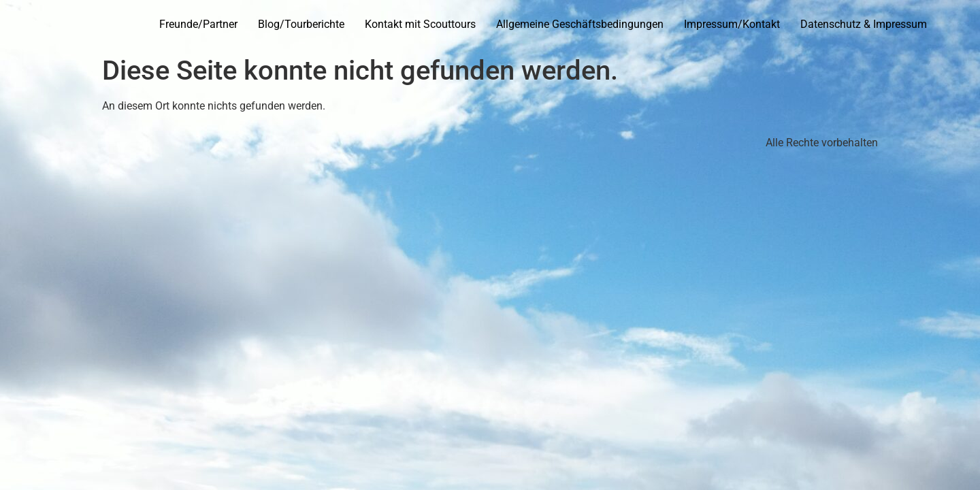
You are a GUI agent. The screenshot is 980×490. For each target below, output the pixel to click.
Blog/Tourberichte (301, 24)
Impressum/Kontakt (732, 24)
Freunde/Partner (198, 24)
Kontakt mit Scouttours (420, 24)
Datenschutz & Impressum (864, 24)
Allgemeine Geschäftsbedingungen (580, 24)
